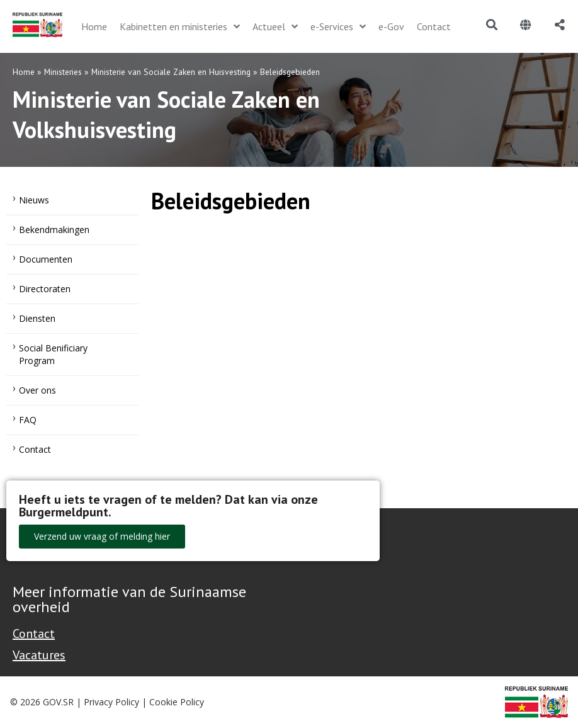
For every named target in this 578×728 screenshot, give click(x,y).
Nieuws (34, 200)
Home (24, 72)
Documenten (46, 259)
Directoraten (45, 289)
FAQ (28, 420)
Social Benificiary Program (53, 354)
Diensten (37, 318)
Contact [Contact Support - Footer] (34, 634)
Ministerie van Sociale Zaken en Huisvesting (171, 72)
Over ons (37, 390)
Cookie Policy (177, 702)
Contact (35, 449)
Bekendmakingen (54, 230)
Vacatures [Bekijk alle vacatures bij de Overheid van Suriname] (39, 655)
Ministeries (63, 72)
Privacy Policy (111, 702)
